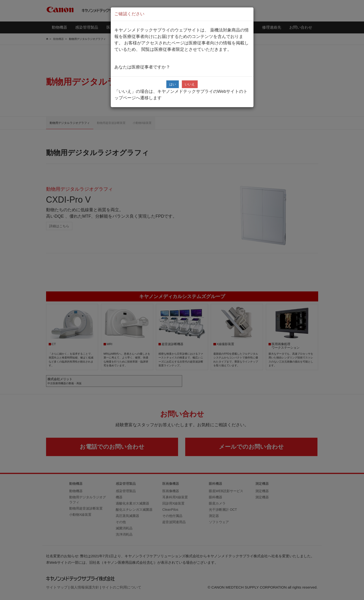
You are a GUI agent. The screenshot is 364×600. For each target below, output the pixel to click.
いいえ (190, 84)
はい (173, 84)
